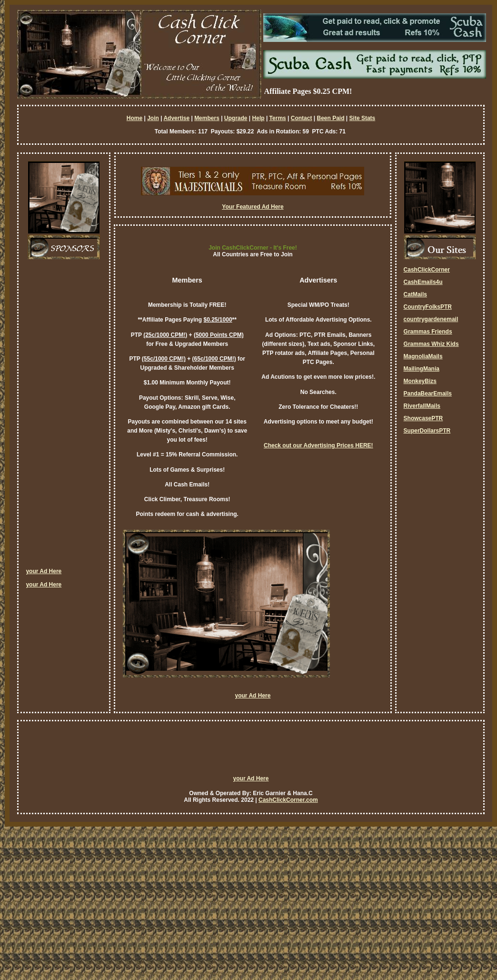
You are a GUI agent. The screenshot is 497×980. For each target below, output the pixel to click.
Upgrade (236, 118)
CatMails (415, 294)
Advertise (176, 118)
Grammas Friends (428, 332)
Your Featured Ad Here (253, 207)
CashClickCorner (427, 270)
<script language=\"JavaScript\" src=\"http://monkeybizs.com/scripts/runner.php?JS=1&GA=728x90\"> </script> (251, 752)
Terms (278, 118)
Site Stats (363, 118)
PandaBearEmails (428, 394)
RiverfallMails (422, 406)
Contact (302, 118)
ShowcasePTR (423, 418)
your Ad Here (44, 571)
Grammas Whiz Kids (431, 344)
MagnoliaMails (423, 356)
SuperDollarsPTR (427, 431)
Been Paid (330, 118)
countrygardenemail (431, 319)
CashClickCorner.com (288, 800)
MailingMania (422, 369)
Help (258, 118)
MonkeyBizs (420, 381)
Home (134, 118)
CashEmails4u (423, 282)
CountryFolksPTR (428, 307)
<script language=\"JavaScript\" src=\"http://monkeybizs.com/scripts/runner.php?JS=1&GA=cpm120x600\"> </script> (64, 417)
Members (207, 118)
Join (153, 118)
